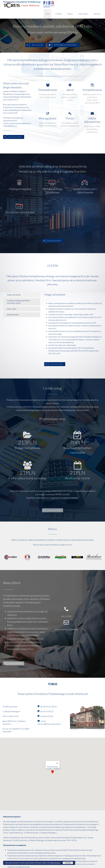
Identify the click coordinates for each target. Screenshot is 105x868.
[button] (53, 772)
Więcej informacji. (55, 863)
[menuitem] (49, 14)
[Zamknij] (57, 763)
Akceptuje (68, 863)
